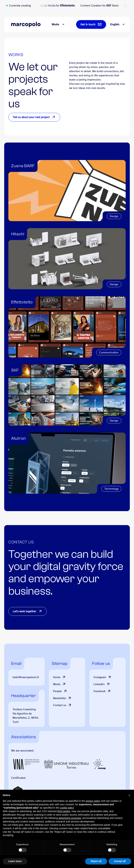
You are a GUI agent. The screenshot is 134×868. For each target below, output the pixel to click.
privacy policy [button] (93, 801)
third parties (64, 811)
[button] (129, 795)
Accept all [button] (120, 861)
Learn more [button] (15, 861)
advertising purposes (70, 818)
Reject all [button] (96, 861)
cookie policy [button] (67, 808)
